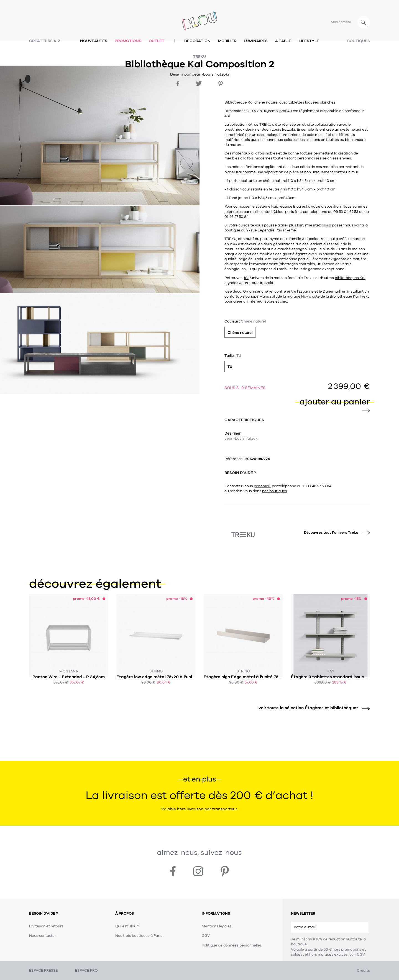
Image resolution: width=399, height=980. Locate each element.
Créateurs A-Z (45, 41)
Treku (199, 57)
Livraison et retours (46, 926)
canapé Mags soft (261, 296)
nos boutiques (275, 491)
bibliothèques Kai (350, 278)
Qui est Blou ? (127, 926)
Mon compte (341, 22)
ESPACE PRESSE (43, 971)
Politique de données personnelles (232, 945)
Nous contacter (43, 936)
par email (262, 486)
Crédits (363, 971)
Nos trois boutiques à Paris (139, 936)
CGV (361, 955)
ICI (246, 278)
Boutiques (359, 41)
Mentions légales (217, 926)
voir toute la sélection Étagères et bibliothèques (312, 708)
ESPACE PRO (86, 971)
